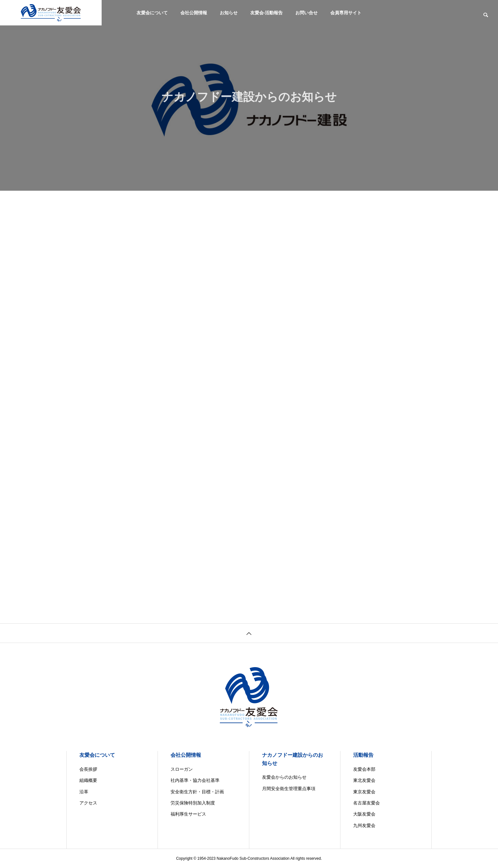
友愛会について (152, 13)
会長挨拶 (88, 769)
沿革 (84, 792)
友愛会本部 (364, 769)
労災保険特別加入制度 (193, 803)
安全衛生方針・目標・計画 (197, 792)
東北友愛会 (364, 780)
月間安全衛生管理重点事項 (289, 789)
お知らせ (229, 13)
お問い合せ (306, 13)
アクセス (88, 803)
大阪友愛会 (364, 814)
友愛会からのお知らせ (284, 777)
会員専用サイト (346, 13)
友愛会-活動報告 (267, 13)
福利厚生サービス (188, 814)
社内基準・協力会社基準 (195, 780)
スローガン (182, 769)
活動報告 (363, 755)
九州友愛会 (364, 825)
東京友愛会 (364, 792)
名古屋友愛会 (367, 803)
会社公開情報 (194, 13)
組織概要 (88, 780)
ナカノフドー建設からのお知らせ (293, 759)
